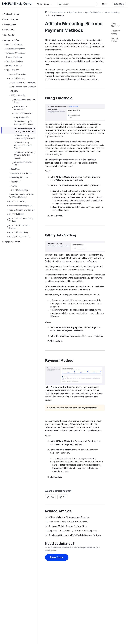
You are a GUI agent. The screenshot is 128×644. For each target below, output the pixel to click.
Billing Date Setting (116, 32)
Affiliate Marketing (112, 12)
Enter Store (119, 4)
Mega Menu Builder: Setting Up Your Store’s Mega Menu (74, 531)
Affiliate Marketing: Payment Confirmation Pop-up (23, 145)
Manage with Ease (58, 12)
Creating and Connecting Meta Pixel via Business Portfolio (75, 535)
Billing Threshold (115, 25)
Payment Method (115, 40)
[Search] (79, 4)
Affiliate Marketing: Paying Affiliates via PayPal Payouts (25, 155)
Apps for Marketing (93, 12)
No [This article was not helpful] (64, 497)
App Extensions (75, 12)
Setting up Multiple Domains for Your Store (68, 526)
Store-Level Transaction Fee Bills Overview (68, 522)
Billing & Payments (56, 15)
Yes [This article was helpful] (52, 497)
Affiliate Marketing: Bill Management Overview (69, 517)
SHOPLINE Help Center (46, 13)
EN (103, 4)
